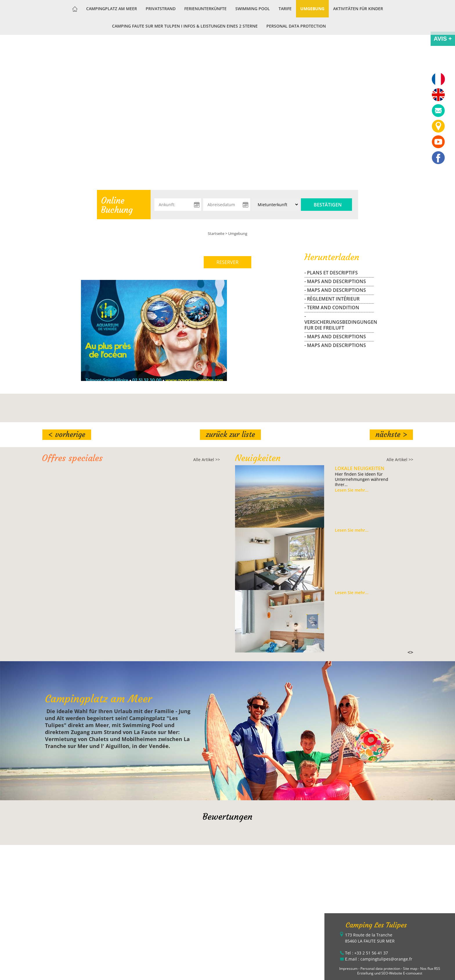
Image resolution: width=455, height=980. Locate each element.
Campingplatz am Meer (112, 9)
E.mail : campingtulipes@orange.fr (379, 959)
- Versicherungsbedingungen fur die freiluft (339, 322)
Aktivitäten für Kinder (358, 9)
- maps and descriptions (335, 281)
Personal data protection (296, 26)
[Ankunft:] (178, 205)
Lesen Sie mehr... (352, 490)
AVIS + (443, 39)
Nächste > (391, 435)
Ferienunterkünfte (205, 9)
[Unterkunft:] (276, 205)
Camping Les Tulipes (376, 925)
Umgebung (312, 9)
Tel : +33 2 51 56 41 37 (366, 953)
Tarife (285, 9)
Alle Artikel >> (207, 460)
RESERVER (228, 262)
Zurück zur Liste (230, 435)
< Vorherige (67, 435)
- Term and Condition (332, 308)
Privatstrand (161, 9)
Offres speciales (72, 458)
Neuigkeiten (258, 458)
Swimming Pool (253, 9)
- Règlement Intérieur (332, 299)
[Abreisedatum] (226, 205)
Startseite (216, 233)
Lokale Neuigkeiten (360, 468)
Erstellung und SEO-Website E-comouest (390, 973)
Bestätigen (328, 205)
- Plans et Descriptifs (331, 273)
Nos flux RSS (430, 969)
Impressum (348, 969)
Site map (410, 969)
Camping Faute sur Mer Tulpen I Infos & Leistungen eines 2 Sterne (185, 26)
